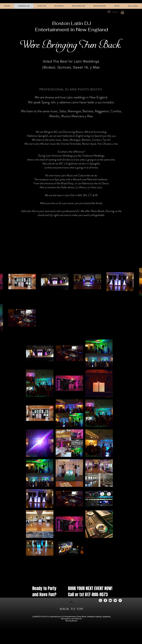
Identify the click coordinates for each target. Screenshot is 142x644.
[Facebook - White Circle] (105, 600)
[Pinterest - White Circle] (120, 600)
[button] (122, 12)
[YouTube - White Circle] (110, 600)
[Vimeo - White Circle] (115, 600)
